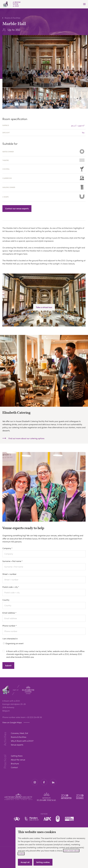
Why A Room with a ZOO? (22, 741)
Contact (14, 767)
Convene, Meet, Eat (19, 733)
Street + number (9, 574)
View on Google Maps (12, 722)
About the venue (18, 760)
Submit (8, 665)
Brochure (15, 763)
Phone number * (10, 626)
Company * (7, 548)
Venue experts (17, 745)
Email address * (9, 613)
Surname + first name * (12, 561)
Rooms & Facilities (13, 18)
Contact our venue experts (17, 208)
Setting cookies (43, 862)
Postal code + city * (11, 587)
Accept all (25, 862)
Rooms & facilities (19, 737)
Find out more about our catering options (26, 438)
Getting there (17, 756)
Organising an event (14, 643)
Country (6, 600)
